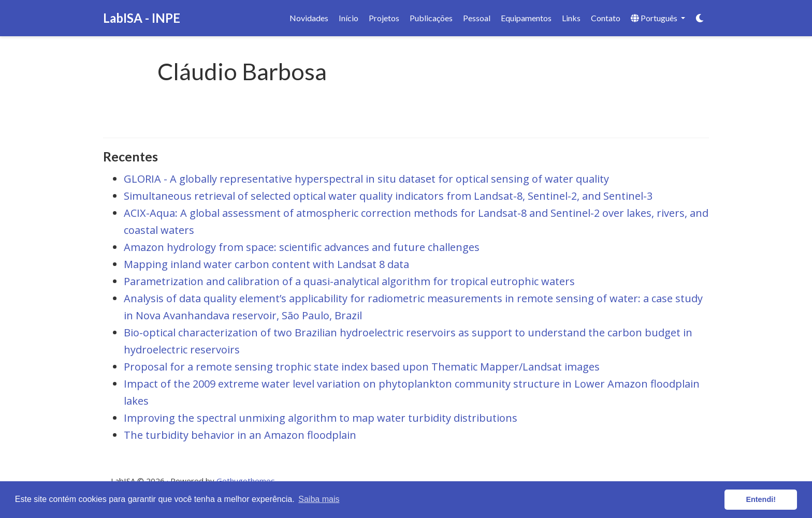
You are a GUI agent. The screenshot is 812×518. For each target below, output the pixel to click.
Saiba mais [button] (319, 499)
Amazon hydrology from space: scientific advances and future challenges (302, 247)
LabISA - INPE (142, 18)
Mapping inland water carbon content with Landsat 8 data (266, 264)
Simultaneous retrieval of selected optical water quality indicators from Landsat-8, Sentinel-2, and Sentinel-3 (388, 196)
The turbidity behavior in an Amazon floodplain (240, 435)
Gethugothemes (246, 481)
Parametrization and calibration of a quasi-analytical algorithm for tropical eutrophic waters (349, 281)
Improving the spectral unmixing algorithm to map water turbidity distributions (321, 418)
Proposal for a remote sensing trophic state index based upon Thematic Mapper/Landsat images (362, 367)
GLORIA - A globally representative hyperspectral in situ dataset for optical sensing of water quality (366, 179)
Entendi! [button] (761, 499)
